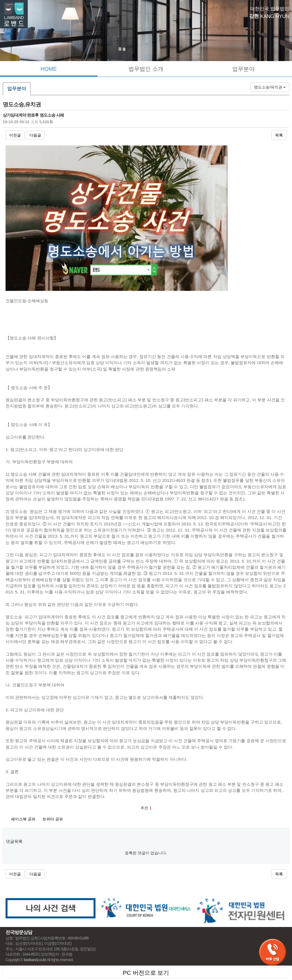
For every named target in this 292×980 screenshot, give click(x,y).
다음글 (35, 135)
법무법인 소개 (146, 69)
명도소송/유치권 (270, 87)
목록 (279, 135)
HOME (49, 69)
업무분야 (243, 69)
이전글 (15, 135)
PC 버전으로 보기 (146, 973)
